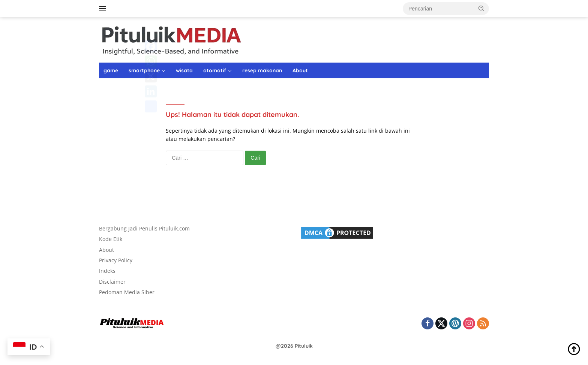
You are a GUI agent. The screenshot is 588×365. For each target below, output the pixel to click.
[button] (481, 8)
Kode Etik (111, 239)
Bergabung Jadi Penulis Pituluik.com (144, 228)
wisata (184, 70)
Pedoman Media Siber (127, 292)
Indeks (107, 271)
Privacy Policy (116, 260)
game (111, 70)
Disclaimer (112, 282)
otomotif (215, 70)
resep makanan (262, 70)
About (300, 70)
